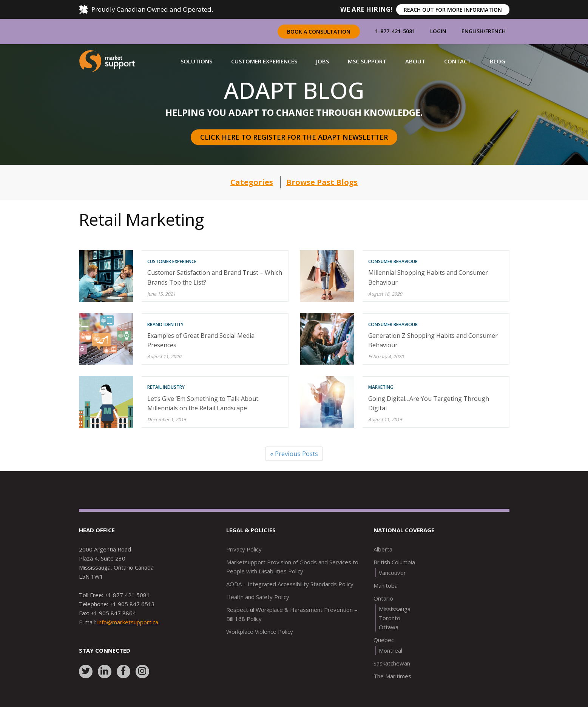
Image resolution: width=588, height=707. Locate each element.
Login (438, 31)
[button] (196, 61)
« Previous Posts (294, 454)
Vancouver (392, 573)
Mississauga (395, 609)
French (495, 31)
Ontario (383, 598)
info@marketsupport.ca (128, 622)
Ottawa (389, 627)
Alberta (383, 549)
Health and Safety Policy (258, 597)
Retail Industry (166, 387)
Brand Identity (165, 324)
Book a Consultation (319, 32)
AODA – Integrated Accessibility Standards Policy (290, 584)
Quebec (384, 640)
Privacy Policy (244, 549)
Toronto (390, 618)
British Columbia (394, 562)
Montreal (390, 650)
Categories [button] (252, 182)
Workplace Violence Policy (260, 632)
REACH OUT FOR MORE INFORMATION (453, 10)
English (472, 31)
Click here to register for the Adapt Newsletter (294, 137)
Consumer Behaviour (393, 261)
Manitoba (386, 585)
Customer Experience (172, 261)
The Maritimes (392, 676)
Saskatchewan (392, 663)
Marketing (381, 387)
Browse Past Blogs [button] (322, 182)
